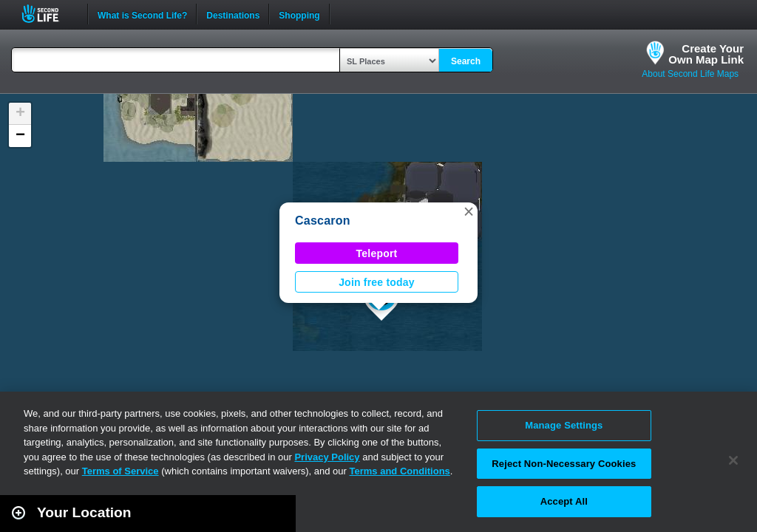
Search (466, 61)
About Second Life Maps (690, 74)
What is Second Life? (142, 14)
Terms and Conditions (400, 471)
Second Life (48, 14)
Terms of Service (120, 471)
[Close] (733, 460)
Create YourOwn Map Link (706, 54)
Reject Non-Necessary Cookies (564, 464)
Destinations (233, 14)
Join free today (377, 282)
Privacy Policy (327, 457)
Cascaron (323, 221)
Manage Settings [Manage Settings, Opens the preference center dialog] (564, 425)
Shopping (299, 14)
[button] (469, 211)
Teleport (377, 253)
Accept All (564, 501)
